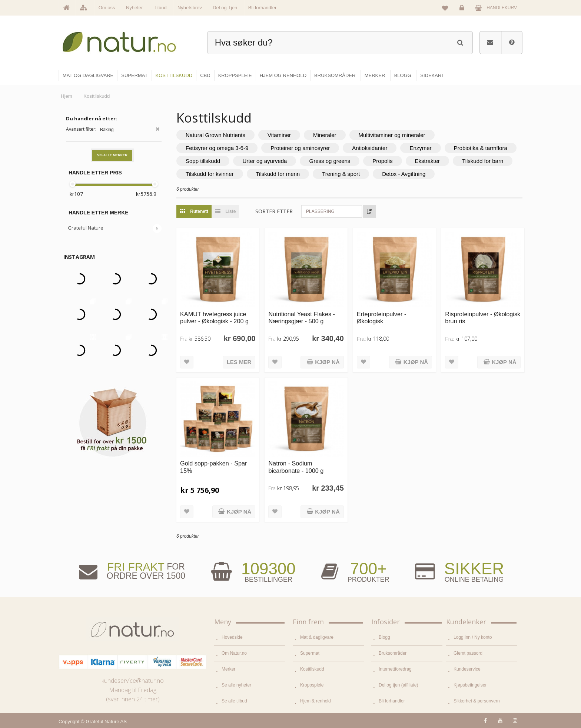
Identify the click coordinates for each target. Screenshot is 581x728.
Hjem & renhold (316, 701)
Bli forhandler (263, 8)
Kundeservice (467, 669)
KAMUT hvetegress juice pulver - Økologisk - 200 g (214, 318)
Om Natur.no (234, 653)
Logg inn (463, 10)
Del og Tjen (225, 8)
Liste (224, 211)
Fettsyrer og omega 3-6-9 (217, 148)
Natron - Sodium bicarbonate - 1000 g (296, 467)
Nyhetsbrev (190, 8)
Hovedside (232, 637)
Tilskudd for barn (483, 161)
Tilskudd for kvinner (210, 174)
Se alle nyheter (236, 685)
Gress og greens (330, 161)
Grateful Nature (86, 228)
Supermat (310, 653)
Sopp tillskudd (203, 161)
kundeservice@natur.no (133, 681)
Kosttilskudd (312, 669)
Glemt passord (468, 653)
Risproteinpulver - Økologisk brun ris (483, 318)
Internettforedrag (395, 669)
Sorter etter (274, 211)
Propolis (382, 161)
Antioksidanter (370, 148)
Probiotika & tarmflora (481, 148)
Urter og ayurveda (265, 161)
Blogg (384, 637)
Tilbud (160, 8)
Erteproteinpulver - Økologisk (382, 318)
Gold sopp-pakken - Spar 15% (213, 467)
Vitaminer (279, 135)
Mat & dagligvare (317, 637)
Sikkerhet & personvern (477, 701)
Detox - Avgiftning (404, 174)
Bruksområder (393, 653)
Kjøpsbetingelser (470, 685)
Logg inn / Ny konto (473, 637)
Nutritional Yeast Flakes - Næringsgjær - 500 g (302, 318)
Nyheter (135, 8)
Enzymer (420, 148)
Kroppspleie (312, 685)
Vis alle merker (112, 155)
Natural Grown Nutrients (215, 135)
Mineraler (325, 135)
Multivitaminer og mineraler (392, 135)
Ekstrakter (428, 161)
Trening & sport (341, 174)
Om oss (107, 8)
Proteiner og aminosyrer (300, 148)
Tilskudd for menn (278, 174)
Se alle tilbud (234, 701)
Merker (228, 669)
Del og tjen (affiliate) (399, 685)
